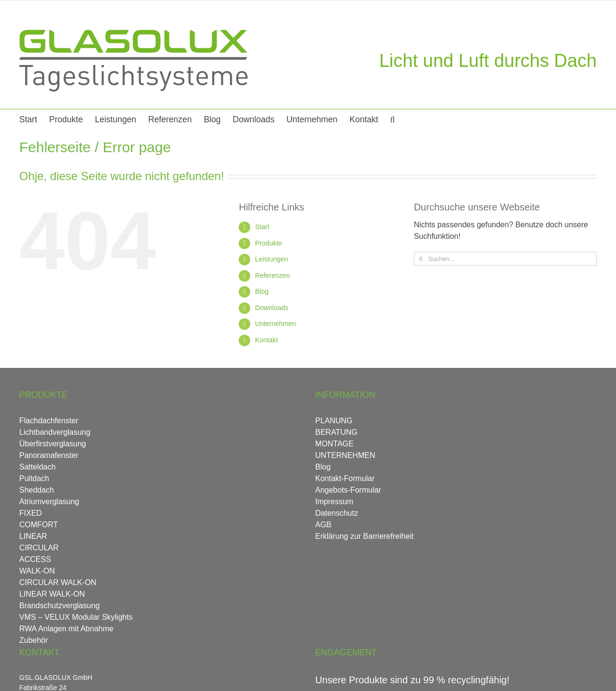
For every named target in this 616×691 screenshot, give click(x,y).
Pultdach (34, 478)
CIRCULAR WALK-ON (58, 582)
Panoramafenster (49, 455)
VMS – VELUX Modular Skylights (76, 617)
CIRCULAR (39, 548)
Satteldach (38, 467)
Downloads (272, 308)
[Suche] (421, 259)
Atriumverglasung (49, 502)
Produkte (269, 243)
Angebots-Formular (348, 490)
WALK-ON (37, 571)
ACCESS (35, 559)
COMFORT (39, 525)
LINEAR (33, 536)
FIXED (31, 513)
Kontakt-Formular (345, 478)
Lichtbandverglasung (55, 432)
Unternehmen (276, 324)
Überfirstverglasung (53, 444)
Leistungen (272, 259)
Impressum (334, 502)
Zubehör (34, 640)
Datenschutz (337, 513)
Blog (262, 291)
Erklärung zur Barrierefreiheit (365, 536)
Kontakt (266, 340)
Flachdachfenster (49, 421)
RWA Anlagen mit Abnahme (66, 629)
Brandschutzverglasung (59, 606)
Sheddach (37, 490)
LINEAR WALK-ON (52, 594)
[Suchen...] (505, 259)
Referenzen (272, 275)
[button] (393, 119)
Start (262, 227)
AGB (323, 525)
